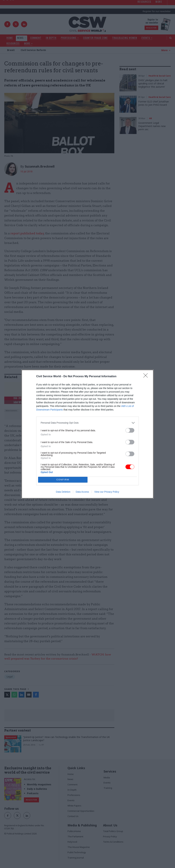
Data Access (82, 492)
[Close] (147, 377)
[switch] (130, 430)
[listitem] (87, 423)
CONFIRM (63, 480)
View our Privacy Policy (107, 492)
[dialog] (87, 434)
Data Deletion (63, 492)
